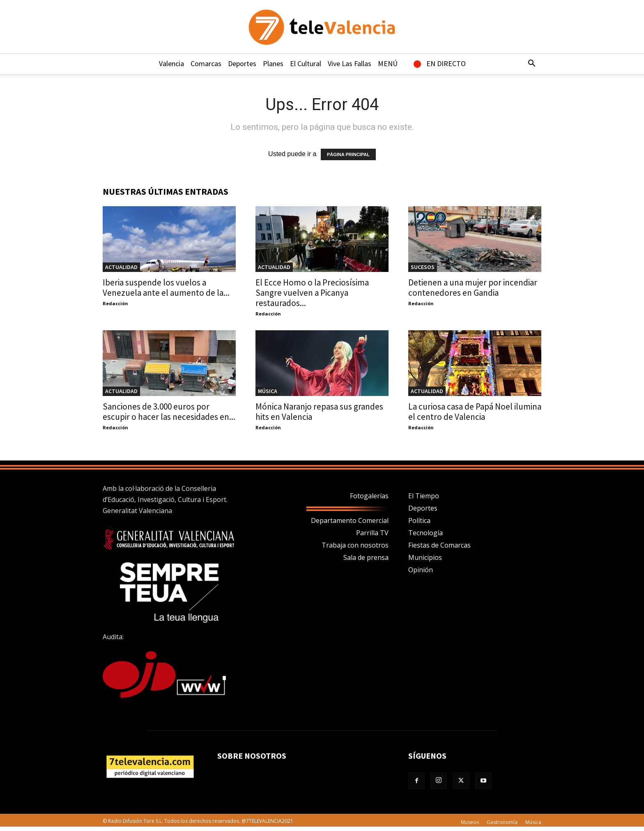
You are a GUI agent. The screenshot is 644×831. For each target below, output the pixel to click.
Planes (273, 63)
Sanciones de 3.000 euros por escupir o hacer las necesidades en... (169, 412)
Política (419, 520)
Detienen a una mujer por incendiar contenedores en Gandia (473, 288)
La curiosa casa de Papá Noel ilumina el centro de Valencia (475, 412)
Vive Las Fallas (350, 63)
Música (268, 391)
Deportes (242, 63)
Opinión (421, 570)
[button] (531, 64)
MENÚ (388, 63)
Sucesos (423, 267)
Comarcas (206, 63)
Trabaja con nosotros (355, 545)
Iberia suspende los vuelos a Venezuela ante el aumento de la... (166, 288)
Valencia (171, 63)
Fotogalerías (369, 496)
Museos (470, 822)
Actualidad (121, 267)
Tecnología (425, 533)
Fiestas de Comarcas (439, 545)
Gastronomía (502, 822)
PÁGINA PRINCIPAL (348, 154)
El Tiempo (424, 496)
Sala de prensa (366, 557)
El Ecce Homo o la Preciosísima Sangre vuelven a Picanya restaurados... (312, 293)
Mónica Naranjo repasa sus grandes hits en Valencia (319, 412)
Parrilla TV (372, 533)
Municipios (425, 557)
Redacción (115, 303)
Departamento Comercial (350, 520)
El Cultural (306, 63)
